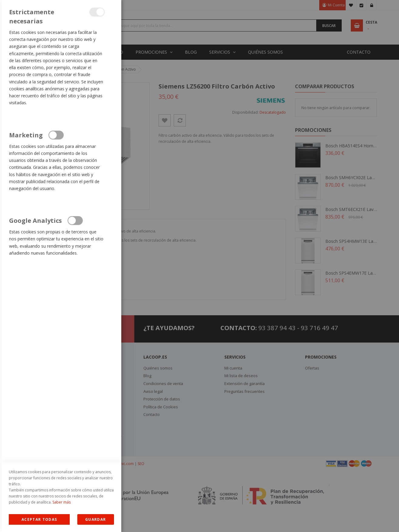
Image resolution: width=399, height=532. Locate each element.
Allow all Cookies (39, 519)
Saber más (62, 502)
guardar (96, 519)
